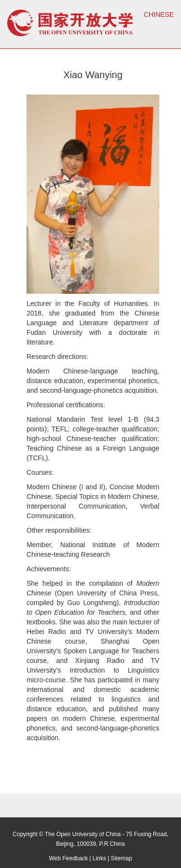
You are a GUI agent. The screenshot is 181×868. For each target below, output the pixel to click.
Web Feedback (68, 858)
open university (70, 23)
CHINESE (159, 14)
